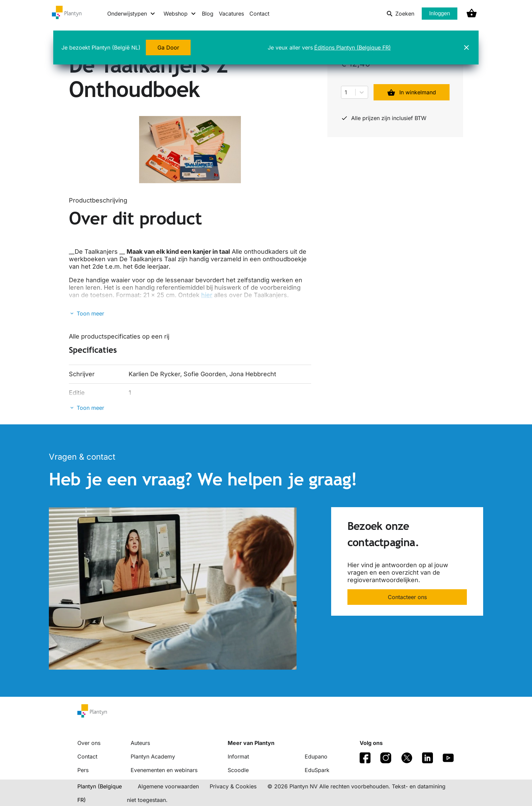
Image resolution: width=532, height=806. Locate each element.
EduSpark (317, 770)
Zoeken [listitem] (400, 14)
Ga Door (168, 47)
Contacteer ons (407, 597)
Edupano (316, 756)
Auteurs (140, 743)
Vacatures (231, 14)
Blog (208, 14)
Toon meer (90, 313)
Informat (238, 756)
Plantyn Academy (153, 756)
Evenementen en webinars (164, 770)
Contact (259, 14)
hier (207, 295)
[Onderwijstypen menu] (131, 14)
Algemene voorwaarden (168, 786)
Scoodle (238, 770)
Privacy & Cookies (233, 786)
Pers (83, 770)
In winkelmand (412, 92)
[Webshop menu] (180, 14)
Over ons (89, 743)
